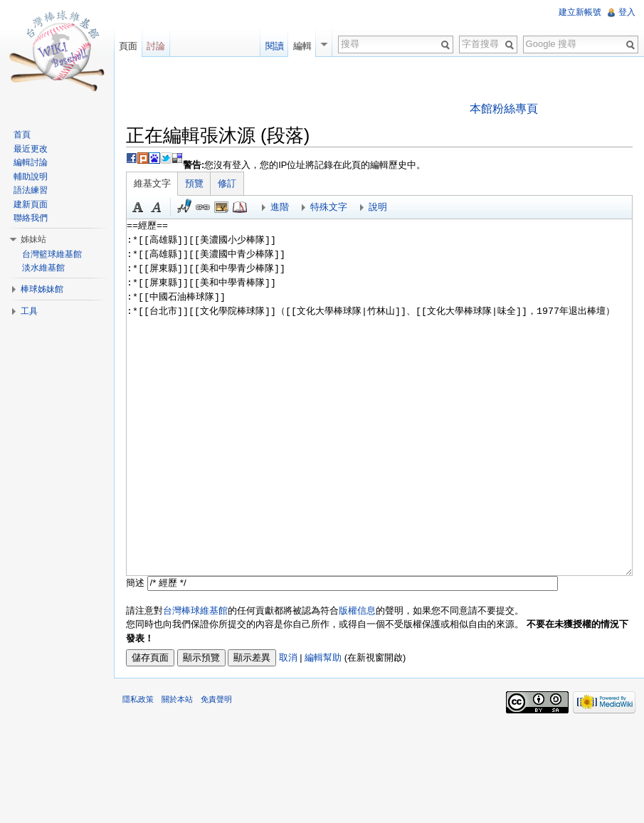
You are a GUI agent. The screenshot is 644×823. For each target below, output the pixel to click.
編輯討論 (31, 162)
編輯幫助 (323, 657)
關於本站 (177, 699)
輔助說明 (31, 177)
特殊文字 (329, 207)
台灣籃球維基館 (52, 254)
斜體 (157, 207)
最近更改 (31, 149)
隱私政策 (138, 699)
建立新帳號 (580, 12)
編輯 (302, 46)
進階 (280, 207)
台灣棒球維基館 (195, 610)
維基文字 (152, 183)
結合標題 (221, 207)
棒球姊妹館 (42, 289)
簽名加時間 (184, 207)
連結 (203, 207)
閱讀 (275, 46)
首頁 (22, 135)
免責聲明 (216, 699)
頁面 (128, 46)
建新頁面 (31, 204)
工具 (29, 311)
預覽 (194, 183)
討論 (156, 46)
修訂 (227, 183)
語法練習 (31, 190)
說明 (378, 207)
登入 (627, 12)
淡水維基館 (43, 268)
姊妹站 (33, 239)
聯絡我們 (31, 218)
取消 (288, 657)
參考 (240, 207)
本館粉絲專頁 (504, 109)
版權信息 (357, 610)
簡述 (135, 583)
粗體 (138, 207)
